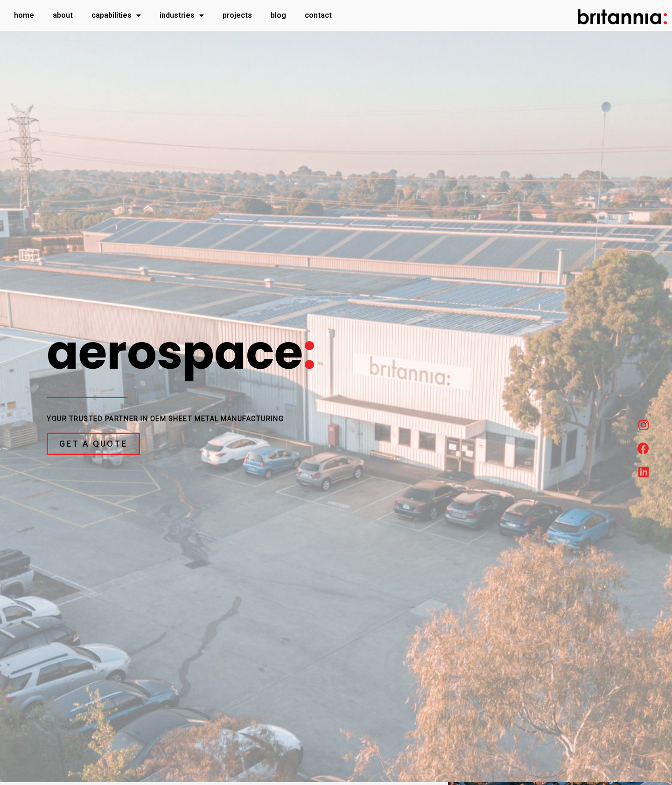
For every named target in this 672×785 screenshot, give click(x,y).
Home (24, 15)
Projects (237, 15)
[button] (93, 444)
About (63, 15)
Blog (278, 15)
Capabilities (116, 15)
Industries (182, 15)
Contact (318, 15)
